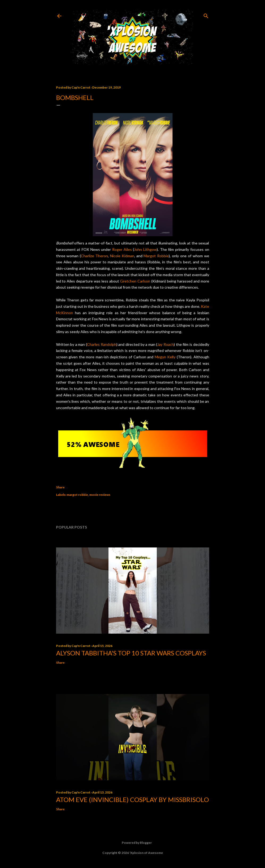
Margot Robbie (156, 256)
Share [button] (60, 487)
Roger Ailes (122, 249)
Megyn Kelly (165, 357)
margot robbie (77, 495)
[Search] (206, 15)
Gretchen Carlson (135, 281)
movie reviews (100, 495)
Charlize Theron (94, 256)
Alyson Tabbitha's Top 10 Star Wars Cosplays (131, 653)
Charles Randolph (102, 344)
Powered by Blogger (132, 843)
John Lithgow (145, 249)
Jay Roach (165, 344)
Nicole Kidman (122, 256)
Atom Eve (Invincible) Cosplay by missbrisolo (132, 800)
